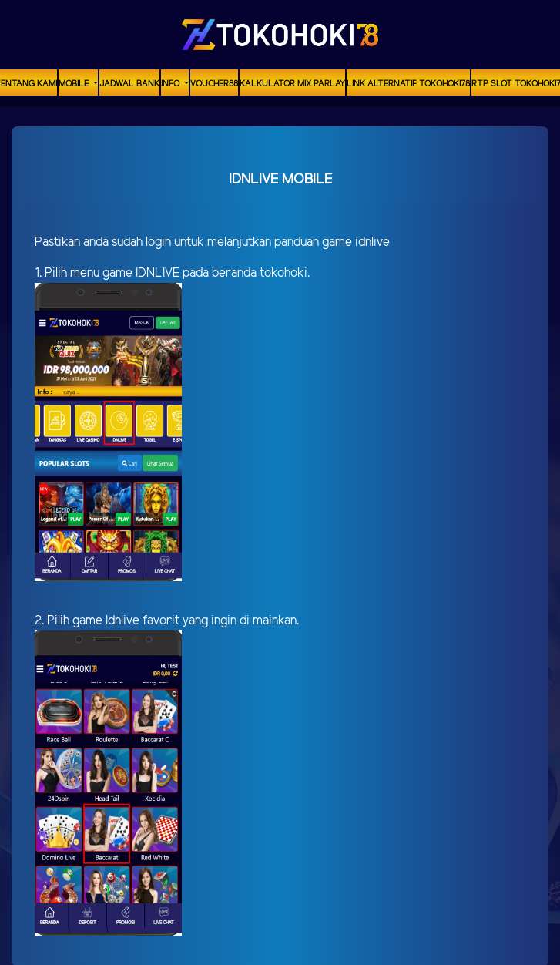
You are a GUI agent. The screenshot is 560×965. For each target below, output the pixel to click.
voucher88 (214, 84)
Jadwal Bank (129, 84)
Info (171, 84)
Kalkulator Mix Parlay (292, 84)
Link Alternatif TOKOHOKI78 (408, 84)
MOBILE (75, 84)
